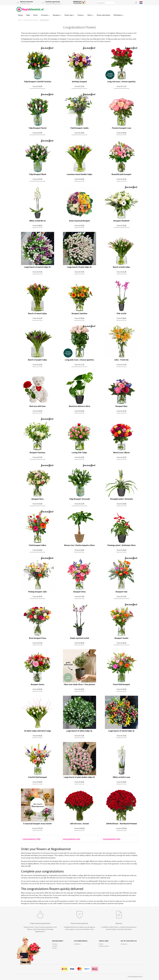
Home (20, 20)
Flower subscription (103, 15)
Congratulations (44, 20)
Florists (101, 944)
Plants (90, 15)
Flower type (69, 15)
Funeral (81, 15)
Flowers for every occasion (31, 20)
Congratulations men (71, 839)
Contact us (124, 944)
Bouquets (57, 15)
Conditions (77, 944)
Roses (35, 15)
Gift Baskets (119, 15)
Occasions (45, 15)
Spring (20, 15)
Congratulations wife (112, 839)
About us (55, 944)
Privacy (54, 948)
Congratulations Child (31, 839)
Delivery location (104, 946)
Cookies (55, 946)
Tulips (28, 15)
